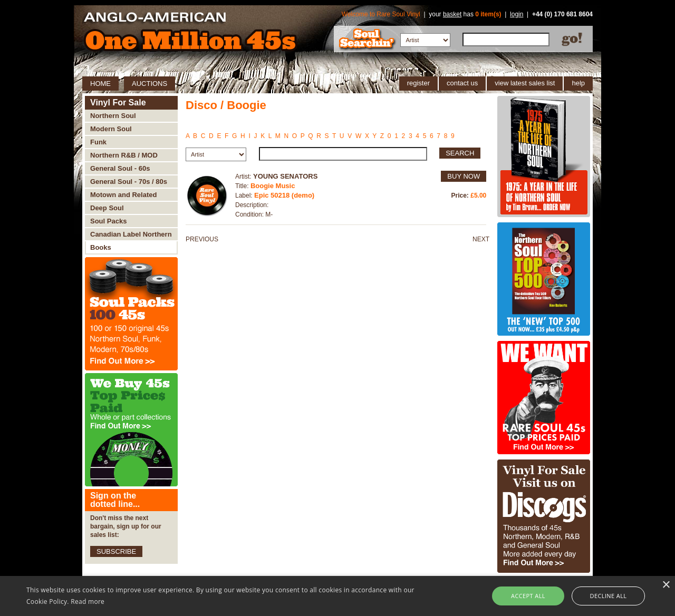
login (517, 14)
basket (452, 14)
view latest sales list (525, 83)
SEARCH (460, 153)
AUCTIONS (150, 84)
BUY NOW (464, 176)
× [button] (666, 585)
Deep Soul (107, 208)
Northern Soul (113, 116)
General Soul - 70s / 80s (129, 182)
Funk (98, 142)
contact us (462, 83)
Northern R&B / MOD (124, 155)
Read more (88, 602)
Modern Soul (111, 129)
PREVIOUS (202, 239)
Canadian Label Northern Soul (131, 236)
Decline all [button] (609, 596)
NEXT (481, 239)
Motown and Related (123, 195)
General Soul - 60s (120, 168)
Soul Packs (108, 221)
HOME (100, 84)
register (418, 83)
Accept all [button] (528, 596)
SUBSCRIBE (116, 551)
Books (101, 247)
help (578, 83)
